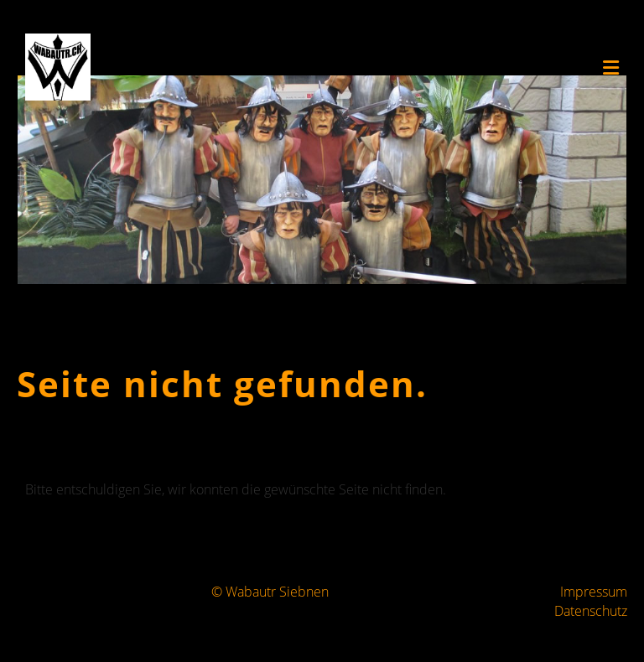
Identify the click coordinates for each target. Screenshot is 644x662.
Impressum (594, 592)
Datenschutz (591, 611)
